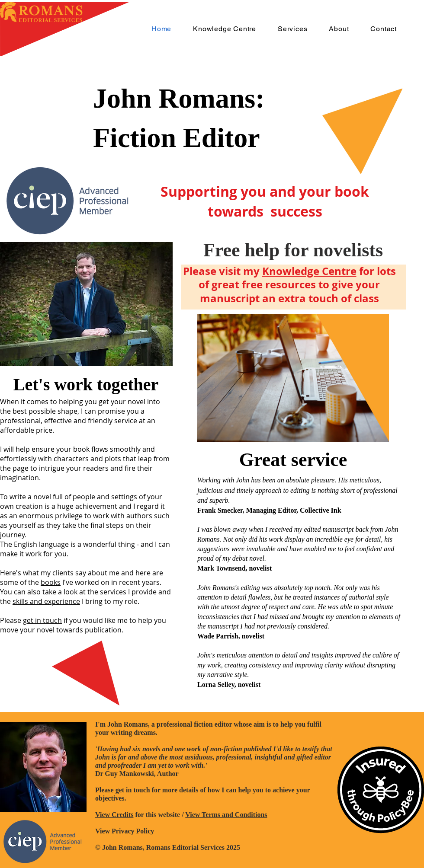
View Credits (114, 815)
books (51, 582)
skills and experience (46, 601)
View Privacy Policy (125, 831)
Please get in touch (123, 790)
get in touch (42, 620)
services (113, 592)
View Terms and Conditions (226, 815)
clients (63, 573)
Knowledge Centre (309, 271)
